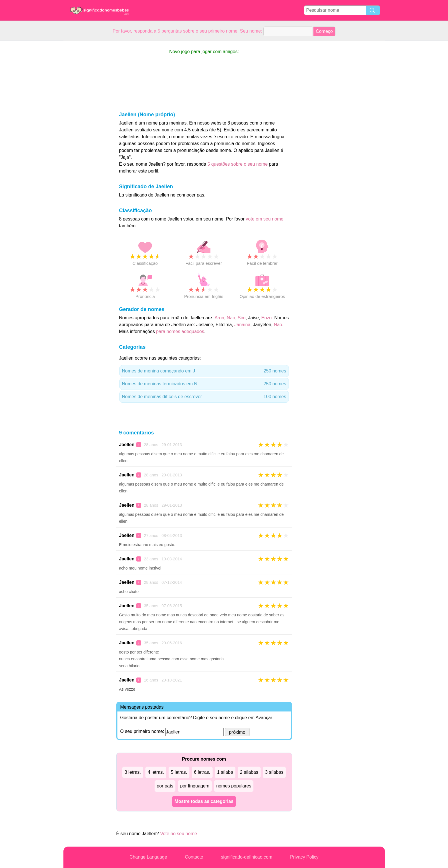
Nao (231, 318)
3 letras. (133, 772)
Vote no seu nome (178, 834)
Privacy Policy (304, 857)
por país (165, 786)
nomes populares (234, 786)
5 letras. (179, 772)
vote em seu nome (265, 219)
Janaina (242, 325)
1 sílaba (225, 772)
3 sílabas (274, 772)
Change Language (148, 857)
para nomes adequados (180, 331)
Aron (219, 318)
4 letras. (156, 772)
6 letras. (202, 772)
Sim (242, 318)
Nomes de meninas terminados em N (204, 384)
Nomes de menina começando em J (204, 371)
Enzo (267, 318)
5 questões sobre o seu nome (238, 164)
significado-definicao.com (247, 857)
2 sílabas (249, 772)
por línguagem (195, 786)
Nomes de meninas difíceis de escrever (204, 397)
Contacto (194, 857)
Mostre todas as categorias (204, 801)
